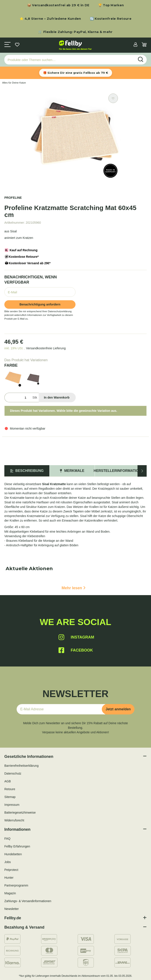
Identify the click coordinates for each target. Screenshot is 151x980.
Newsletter (12, 909)
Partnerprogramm (16, 885)
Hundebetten (13, 854)
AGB (8, 781)
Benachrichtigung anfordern (40, 304)
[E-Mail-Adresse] (61, 709)
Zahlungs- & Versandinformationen (28, 901)
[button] (135, 45)
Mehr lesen (74, 588)
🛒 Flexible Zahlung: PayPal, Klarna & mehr (75, 32)
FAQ (7, 839)
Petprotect (11, 870)
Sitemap (10, 797)
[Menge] (18, 398)
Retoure (10, 789)
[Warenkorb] (144, 45)
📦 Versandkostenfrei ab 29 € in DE (58, 5)
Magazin (10, 893)
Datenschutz (13, 773)
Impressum (12, 805)
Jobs (8, 862)
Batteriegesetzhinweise (20, 813)
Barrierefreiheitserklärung (21, 766)
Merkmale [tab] (72, 471)
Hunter (9, 878)
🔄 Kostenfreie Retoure (111, 19)
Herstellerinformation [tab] (117, 471)
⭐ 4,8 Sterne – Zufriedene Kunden (50, 19)
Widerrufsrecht (14, 820)
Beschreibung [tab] (27, 471)
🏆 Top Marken (111, 5)
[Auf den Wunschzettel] (113, 98)
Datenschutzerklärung (60, 311)
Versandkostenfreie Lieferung (46, 348)
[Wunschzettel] (17, 45)
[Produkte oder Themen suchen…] (70, 60)
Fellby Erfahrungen (17, 846)
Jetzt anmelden (118, 709)
